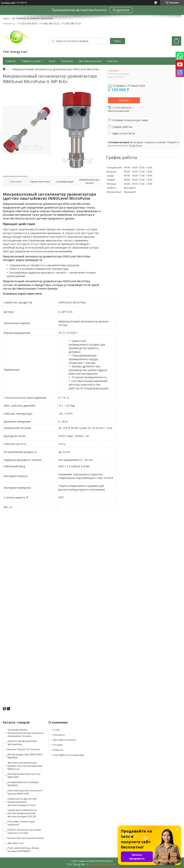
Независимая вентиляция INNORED (23, 784)
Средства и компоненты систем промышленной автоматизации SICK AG (22, 813)
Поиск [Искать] (117, 41)
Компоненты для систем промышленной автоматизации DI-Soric (22, 802)
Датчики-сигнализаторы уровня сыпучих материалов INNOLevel (25, 766)
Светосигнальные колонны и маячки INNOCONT (25, 792)
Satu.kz (109, 861)
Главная (11, 61)
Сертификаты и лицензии (69, 755)
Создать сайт (8, 3)
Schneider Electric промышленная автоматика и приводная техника (26, 733)
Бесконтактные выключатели (26, 838)
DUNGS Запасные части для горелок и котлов (24, 831)
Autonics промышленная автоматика (22, 743)
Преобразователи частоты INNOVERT (24, 775)
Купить (124, 100)
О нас (52, 61)
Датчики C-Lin (16, 843)
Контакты (67, 61)
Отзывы (58, 745)
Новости (112, 61)
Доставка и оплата (90, 61)
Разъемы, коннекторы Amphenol (21, 823)
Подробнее (121, 10)
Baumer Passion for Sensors (24, 749)
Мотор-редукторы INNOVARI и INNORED (25, 756)
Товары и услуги (31, 61)
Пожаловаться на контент (103, 864)
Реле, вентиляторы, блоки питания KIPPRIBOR (23, 849)
